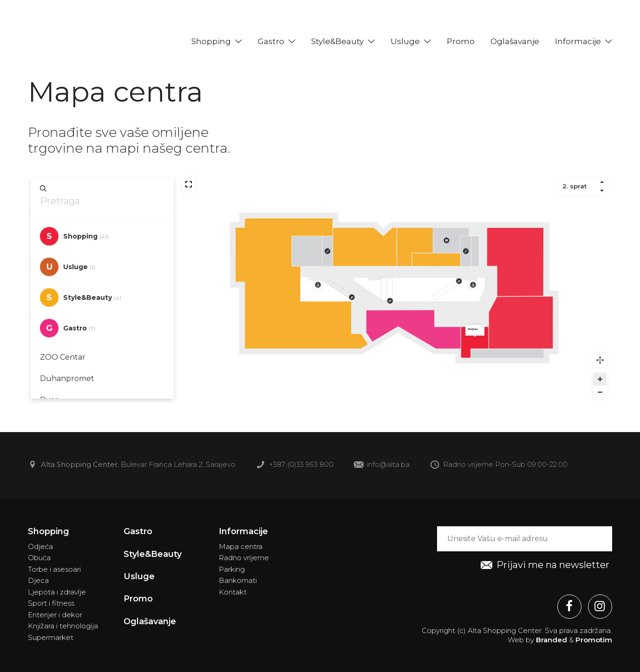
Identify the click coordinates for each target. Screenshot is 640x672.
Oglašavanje (515, 41)
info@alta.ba (382, 465)
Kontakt (233, 592)
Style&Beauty (337, 41)
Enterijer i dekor (55, 615)
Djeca (38, 580)
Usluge (405, 41)
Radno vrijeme (244, 558)
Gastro (271, 41)
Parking (232, 569)
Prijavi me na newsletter (545, 565)
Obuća (39, 558)
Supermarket (51, 637)
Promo (461, 41)
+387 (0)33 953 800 (295, 465)
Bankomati (238, 580)
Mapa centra (241, 546)
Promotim (594, 640)
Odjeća (40, 546)
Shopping (211, 41)
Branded (552, 640)
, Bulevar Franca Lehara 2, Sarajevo (132, 465)
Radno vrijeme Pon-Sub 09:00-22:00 (499, 465)
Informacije (578, 41)
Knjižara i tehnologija (63, 626)
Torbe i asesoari (54, 569)
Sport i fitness (51, 603)
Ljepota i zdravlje (57, 592)
